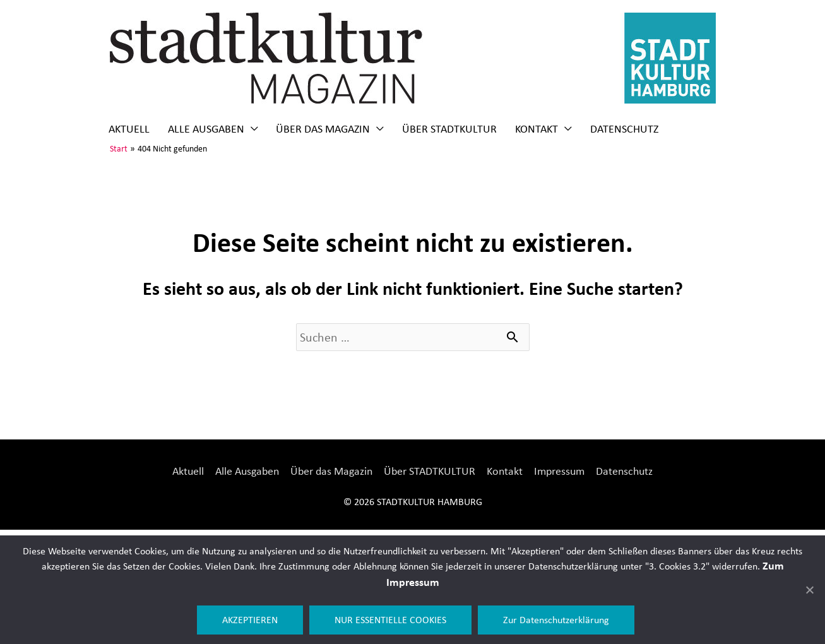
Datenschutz (624, 129)
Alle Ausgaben (247, 471)
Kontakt (505, 471)
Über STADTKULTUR (449, 129)
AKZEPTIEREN (250, 620)
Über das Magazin (331, 471)
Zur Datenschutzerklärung (556, 620)
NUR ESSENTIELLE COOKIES (390, 620)
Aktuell (129, 129)
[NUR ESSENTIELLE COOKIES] (809, 590)
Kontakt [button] (537, 129)
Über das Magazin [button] (323, 129)
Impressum (559, 471)
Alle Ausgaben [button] (206, 129)
